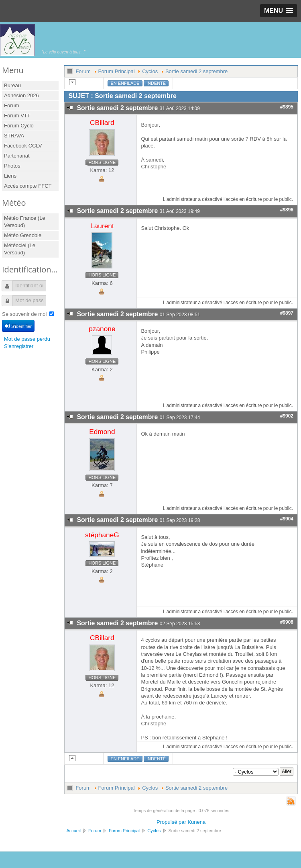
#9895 (287, 107)
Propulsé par (172, 822)
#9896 (287, 210)
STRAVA (14, 136)
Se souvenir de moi (24, 314)
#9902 (287, 416)
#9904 (287, 519)
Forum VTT (17, 116)
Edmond (102, 432)
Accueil (73, 831)
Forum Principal (117, 71)
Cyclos (150, 71)
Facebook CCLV (23, 146)
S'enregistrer (19, 346)
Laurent (102, 226)
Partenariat (17, 156)
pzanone (102, 329)
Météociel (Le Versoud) (20, 249)
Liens (10, 176)
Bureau (12, 85)
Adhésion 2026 (21, 95)
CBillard (102, 123)
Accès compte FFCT (28, 186)
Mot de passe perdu (27, 339)
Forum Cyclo (19, 126)
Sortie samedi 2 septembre (196, 71)
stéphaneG (102, 535)
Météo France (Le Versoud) (25, 222)
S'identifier (18, 326)
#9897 (287, 313)
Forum (12, 105)
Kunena (196, 822)
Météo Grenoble (23, 235)
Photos (12, 166)
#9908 (287, 622)
